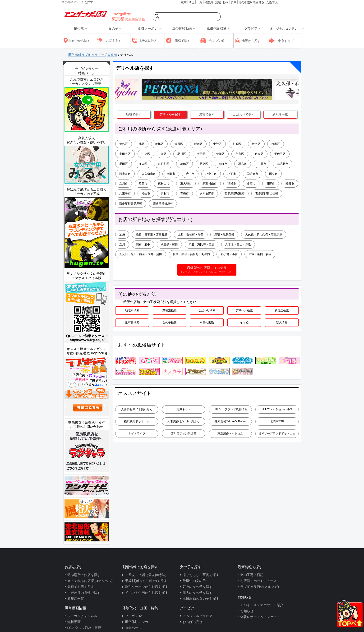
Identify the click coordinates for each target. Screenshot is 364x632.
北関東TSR (277, 421)
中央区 (146, 154)
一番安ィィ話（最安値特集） (147, 575)
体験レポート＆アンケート (260, 617)
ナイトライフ (137, 434)
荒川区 (220, 154)
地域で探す (134, 114)
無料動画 (74, 622)
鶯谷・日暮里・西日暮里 (152, 235)
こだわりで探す (244, 114)
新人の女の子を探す (198, 593)
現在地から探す (79, 41)
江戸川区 (164, 164)
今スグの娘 (217, 41)
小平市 (232, 174)
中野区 (217, 144)
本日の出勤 (207, 323)
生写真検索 (132, 323)
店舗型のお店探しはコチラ (207, 270)
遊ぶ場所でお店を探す (84, 575)
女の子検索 (170, 323)
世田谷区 (125, 154)
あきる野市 (207, 194)
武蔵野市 (283, 164)
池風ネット (184, 409)
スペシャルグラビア (198, 616)
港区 (164, 154)
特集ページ (133, 628)
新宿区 (198, 144)
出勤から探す (251, 41)
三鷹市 (262, 164)
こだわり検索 (207, 310)
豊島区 (124, 144)
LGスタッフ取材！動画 (85, 628)
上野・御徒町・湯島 (191, 235)
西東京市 (125, 174)
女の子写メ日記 (252, 575)
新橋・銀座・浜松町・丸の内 (191, 254)
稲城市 (232, 184)
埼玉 (192, 2)
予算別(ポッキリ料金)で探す (146, 581)
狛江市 (223, 164)
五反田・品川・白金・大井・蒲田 (141, 254)
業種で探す (207, 114)
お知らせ (247, 611)
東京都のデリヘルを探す (77, 2)
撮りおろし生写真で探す (201, 575)
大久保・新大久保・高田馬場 (264, 235)
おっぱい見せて (194, 622)
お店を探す (114, 41)
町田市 (290, 184)
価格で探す (182, 41)
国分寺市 (253, 174)
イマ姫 (244, 323)
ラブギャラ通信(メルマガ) (260, 587)
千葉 (199, 2)
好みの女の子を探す (198, 587)
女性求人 (272, 2)
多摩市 (251, 184)
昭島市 (143, 184)
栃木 (226, 2)
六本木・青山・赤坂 (238, 244)
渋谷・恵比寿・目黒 (202, 244)
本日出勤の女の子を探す (201, 599)
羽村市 (165, 194)
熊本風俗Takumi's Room (230, 421)
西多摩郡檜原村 (163, 203)
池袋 (122, 235)
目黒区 (276, 144)
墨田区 (124, 164)
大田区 (201, 154)
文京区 (240, 154)
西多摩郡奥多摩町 (131, 203)
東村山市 (164, 184)
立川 (122, 244)
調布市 (243, 164)
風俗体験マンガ (137, 622)
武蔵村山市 (210, 184)
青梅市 (184, 194)
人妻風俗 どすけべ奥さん (183, 421)
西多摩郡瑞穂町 (235, 194)
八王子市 (125, 194)
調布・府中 (143, 244)
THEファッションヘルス (277, 409)
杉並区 (237, 144)
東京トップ (286, 41)
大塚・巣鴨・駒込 (260, 254)
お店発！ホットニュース (258, 581)
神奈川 (209, 2)
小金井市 (211, 174)
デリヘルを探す (170, 114)
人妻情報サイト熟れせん (137, 409)
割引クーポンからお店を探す (147, 587)
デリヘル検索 (244, 310)
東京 (184, 2)
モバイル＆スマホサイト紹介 (262, 605)
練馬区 (179, 144)
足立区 (204, 164)
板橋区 (159, 144)
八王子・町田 (169, 244)
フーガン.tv (133, 616)
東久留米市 (149, 174)
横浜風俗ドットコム (137, 421)
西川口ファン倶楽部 (184, 434)
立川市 (124, 184)
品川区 (182, 154)
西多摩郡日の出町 (267, 194)
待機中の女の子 (194, 581)
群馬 (234, 2)
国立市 (273, 174)
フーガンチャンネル (82, 616)
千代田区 (280, 154)
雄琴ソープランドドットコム (277, 434)
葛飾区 (184, 164)
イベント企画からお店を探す (147, 593)
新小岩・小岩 (229, 254)
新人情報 (282, 323)
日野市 (271, 184)
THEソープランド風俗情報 (230, 409)
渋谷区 (256, 144)
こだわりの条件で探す (84, 593)
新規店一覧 (280, 114)
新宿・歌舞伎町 (224, 235)
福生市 (146, 194)
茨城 (218, 2)
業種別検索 (170, 310)
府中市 (190, 174)
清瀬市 (171, 174)
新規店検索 (282, 310)
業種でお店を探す (81, 587)
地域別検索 (132, 310)
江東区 (143, 164)
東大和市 (186, 184)
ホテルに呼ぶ (148, 41)
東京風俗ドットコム (230, 434)
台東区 (259, 154)
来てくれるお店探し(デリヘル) (90, 581)
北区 (142, 144)
